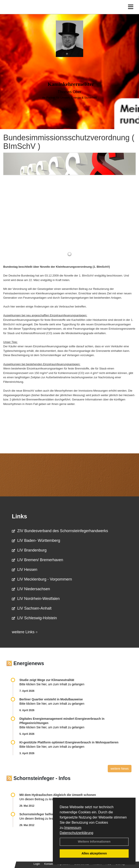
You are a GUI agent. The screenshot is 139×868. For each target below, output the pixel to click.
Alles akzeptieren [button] (94, 853)
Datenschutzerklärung (77, 833)
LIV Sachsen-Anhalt (32, 608)
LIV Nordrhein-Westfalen (36, 599)
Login (37, 864)
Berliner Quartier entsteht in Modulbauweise (51, 699)
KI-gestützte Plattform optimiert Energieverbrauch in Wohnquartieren (69, 742)
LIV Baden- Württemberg (36, 541)
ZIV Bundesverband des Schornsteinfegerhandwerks (60, 531)
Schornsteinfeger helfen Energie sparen (48, 814)
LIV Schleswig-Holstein (34, 618)
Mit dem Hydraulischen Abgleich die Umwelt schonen (58, 795)
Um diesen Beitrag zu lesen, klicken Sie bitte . (52, 799)
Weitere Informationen (94, 842)
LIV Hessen (25, 570)
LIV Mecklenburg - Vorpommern (42, 579)
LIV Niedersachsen (31, 589)
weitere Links (25, 632)
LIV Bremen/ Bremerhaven (37, 560)
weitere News (120, 769)
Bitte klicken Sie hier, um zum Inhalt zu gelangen (52, 684)
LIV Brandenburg (29, 550)
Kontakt (49, 864)
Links (20, 516)
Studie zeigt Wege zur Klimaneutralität (47, 680)
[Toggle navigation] (131, 7)
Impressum (73, 828)
